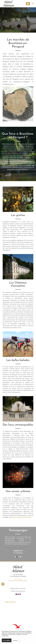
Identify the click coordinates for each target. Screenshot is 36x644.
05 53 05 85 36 (18, 579)
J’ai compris (7, 640)
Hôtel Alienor (10, 602)
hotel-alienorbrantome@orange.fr (18, 581)
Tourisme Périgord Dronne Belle (21, 518)
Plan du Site (23, 588)
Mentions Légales (15, 588)
